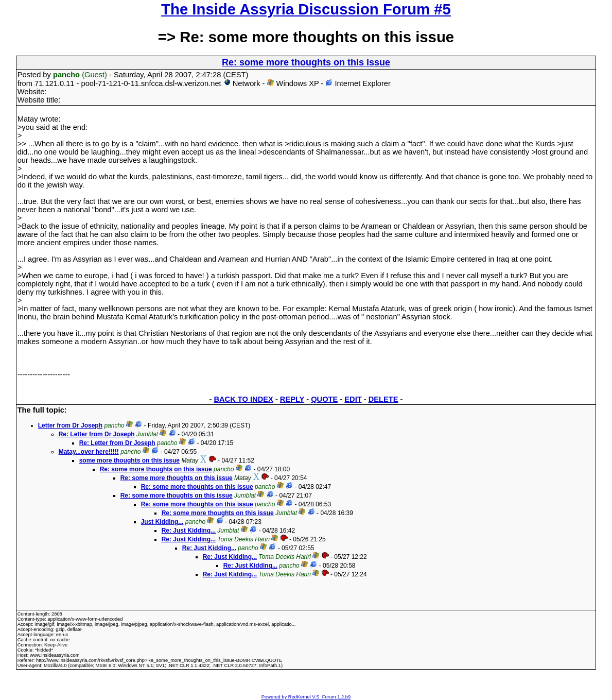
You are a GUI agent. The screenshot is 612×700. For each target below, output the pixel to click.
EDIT (353, 399)
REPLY (292, 399)
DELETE (383, 399)
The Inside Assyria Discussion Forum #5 (306, 9)
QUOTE (324, 399)
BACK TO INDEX (243, 399)
